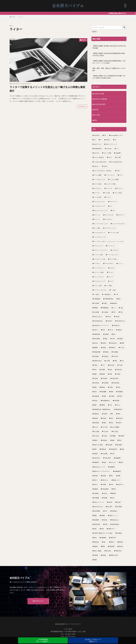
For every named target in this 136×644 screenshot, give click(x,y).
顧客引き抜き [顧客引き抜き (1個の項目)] (114, 555)
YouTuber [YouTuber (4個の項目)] (109, 149)
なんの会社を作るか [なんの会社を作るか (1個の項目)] (117, 162)
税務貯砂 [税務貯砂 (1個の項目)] (97, 462)
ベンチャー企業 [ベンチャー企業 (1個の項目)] (98, 255)
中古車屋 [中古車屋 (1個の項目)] (97, 303)
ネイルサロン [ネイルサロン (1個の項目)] (109, 219)
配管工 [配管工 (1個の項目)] (113, 542)
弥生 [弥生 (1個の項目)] (119, 387)
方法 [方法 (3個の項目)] (111, 405)
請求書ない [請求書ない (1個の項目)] (115, 511)
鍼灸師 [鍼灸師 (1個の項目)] (96, 546)
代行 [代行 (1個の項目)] (114, 312)
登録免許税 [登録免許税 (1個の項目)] (114, 449)
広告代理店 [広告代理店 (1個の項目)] (116, 383)
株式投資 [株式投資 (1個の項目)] (97, 423)
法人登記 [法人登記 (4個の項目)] (116, 431)
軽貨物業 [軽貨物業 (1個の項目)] (104, 538)
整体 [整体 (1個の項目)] (95, 405)
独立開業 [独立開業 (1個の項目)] (119, 445)
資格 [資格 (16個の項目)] (106, 524)
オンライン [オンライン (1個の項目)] (120, 188)
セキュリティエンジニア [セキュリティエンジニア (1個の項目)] (101, 210)
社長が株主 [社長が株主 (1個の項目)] (108, 458)
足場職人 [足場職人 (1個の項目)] (120, 533)
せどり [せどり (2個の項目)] (110, 157)
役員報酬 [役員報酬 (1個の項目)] (104, 392)
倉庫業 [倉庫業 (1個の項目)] (107, 334)
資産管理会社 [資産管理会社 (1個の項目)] (116, 524)
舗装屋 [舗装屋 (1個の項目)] (96, 489)
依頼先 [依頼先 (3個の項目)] (120, 330)
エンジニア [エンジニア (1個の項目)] (109, 188)
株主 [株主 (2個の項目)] (112, 418)
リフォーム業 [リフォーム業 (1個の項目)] (98, 286)
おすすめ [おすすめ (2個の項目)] (97, 153)
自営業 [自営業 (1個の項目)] (104, 484)
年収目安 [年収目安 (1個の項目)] (105, 378)
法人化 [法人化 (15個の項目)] (96, 427)
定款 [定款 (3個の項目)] (111, 370)
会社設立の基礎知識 (101, 99)
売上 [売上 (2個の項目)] (123, 361)
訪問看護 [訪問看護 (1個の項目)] (97, 498)
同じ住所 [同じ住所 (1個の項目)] (116, 356)
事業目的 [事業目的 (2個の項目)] (114, 303)
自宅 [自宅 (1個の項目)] (112, 484)
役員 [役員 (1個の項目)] (95, 392)
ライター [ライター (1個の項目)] (111, 272)
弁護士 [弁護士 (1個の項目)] (111, 387)
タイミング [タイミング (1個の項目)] (97, 215)
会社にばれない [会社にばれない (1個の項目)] (98, 317)
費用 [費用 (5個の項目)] (95, 515)
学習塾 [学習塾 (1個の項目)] (103, 370)
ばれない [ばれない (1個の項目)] (97, 166)
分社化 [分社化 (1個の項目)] (96, 343)
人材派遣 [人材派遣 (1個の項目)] (97, 312)
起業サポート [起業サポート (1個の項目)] (112, 529)
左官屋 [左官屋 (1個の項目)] (96, 378)
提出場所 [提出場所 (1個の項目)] (117, 401)
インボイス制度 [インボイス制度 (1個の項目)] (114, 179)
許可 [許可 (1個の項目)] (106, 511)
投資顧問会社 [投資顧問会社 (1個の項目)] (106, 401)
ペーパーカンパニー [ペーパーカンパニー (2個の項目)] (113, 255)
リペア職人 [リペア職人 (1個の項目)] (109, 286)
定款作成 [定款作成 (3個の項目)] (119, 370)
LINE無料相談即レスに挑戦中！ (43, 640)
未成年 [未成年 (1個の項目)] (105, 414)
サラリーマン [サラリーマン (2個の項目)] (113, 202)
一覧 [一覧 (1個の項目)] (117, 294)
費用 (96, 120)
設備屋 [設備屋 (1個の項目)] (105, 498)
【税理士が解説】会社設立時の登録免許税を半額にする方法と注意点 (109, 54)
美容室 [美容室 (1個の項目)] (96, 476)
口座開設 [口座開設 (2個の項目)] (116, 352)
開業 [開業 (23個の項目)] (104, 546)
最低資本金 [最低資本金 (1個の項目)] (119, 409)
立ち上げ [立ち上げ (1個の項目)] (113, 462)
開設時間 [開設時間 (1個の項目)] (112, 546)
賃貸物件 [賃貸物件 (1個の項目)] (97, 520)
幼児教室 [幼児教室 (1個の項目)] (106, 383)
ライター (21, 17)
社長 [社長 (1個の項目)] (113, 454)
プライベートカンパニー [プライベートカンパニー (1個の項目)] (101, 250)
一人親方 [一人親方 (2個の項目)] (97, 294)
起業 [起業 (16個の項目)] (102, 529)
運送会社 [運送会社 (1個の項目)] (97, 542)
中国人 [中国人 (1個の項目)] (105, 303)
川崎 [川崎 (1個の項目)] (111, 374)
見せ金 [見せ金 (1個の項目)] (105, 493)
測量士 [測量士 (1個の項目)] (96, 440)
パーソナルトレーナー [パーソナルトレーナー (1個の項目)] (100, 237)
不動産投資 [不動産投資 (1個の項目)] (97, 299)
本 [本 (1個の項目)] (113, 414)
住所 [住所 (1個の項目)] (104, 330)
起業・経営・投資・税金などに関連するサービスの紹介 (109, 69)
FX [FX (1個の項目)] (95, 140)
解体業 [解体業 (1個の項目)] (114, 493)
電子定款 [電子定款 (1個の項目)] (109, 551)
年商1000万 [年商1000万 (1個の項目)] (115, 378)
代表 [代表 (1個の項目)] (121, 312)
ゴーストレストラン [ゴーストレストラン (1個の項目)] (100, 202)
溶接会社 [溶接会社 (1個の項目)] (105, 440)
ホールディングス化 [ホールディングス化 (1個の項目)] (100, 259)
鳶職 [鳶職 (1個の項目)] (95, 560)
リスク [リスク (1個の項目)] (112, 281)
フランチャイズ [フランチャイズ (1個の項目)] (98, 246)
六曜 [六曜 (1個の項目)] (113, 339)
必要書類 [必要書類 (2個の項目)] (120, 392)
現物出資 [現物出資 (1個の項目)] (104, 449)
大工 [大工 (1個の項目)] (104, 365)
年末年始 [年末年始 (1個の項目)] (97, 383)
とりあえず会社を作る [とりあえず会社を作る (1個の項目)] (100, 162)
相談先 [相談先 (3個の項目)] (96, 454)
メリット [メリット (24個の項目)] (121, 264)
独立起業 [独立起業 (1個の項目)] (110, 445)
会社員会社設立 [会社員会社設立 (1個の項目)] (98, 321)
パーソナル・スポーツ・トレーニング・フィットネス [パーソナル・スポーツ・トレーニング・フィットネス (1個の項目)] (109, 241)
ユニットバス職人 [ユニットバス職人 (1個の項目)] (99, 272)
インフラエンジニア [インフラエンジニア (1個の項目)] (100, 179)
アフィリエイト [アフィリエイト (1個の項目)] (110, 175)
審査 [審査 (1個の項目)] (95, 374)
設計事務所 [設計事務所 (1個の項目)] (97, 511)
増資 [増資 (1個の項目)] (116, 361)
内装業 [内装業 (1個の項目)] (121, 339)
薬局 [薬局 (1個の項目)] (114, 489)
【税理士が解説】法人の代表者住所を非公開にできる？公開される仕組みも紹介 (109, 77)
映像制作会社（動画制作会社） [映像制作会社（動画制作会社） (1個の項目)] (103, 409)
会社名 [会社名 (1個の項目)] (109, 317)
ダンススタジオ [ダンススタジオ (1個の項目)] (109, 215)
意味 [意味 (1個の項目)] (105, 396)
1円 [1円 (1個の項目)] (105, 135)
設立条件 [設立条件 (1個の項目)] (110, 507)
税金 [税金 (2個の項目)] (105, 462)
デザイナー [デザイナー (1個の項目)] (121, 215)
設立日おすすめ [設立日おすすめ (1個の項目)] (98, 507)
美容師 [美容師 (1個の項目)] (104, 476)
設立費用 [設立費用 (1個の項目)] (119, 507)
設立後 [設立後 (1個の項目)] (119, 502)
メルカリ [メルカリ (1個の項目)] (112, 268)
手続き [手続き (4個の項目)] (96, 401)
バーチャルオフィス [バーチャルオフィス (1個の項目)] (100, 233)
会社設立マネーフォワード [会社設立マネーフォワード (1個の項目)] (101, 325)
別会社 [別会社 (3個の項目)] (104, 343)
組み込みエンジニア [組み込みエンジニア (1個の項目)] (100, 467)
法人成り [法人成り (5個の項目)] (106, 431)
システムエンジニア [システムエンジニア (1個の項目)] (100, 206)
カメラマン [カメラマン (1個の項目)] (97, 193)
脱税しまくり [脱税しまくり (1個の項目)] (117, 480)
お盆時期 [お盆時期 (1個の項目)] (118, 153)
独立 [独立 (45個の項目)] (120, 440)
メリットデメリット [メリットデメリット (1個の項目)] (100, 268)
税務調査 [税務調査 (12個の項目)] (118, 458)
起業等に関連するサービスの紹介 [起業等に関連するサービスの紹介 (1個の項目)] (103, 533)
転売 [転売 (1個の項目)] (95, 538)
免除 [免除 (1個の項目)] (106, 339)
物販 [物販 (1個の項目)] (113, 440)
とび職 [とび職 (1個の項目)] (119, 157)
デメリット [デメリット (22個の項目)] (97, 219)
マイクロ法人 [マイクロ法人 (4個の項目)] (113, 259)
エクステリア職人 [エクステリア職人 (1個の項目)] (111, 184)
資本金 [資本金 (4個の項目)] (105, 520)
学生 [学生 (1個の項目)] (95, 370)
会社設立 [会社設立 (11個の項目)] (110, 321)
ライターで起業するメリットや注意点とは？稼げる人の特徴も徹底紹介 (47, 89)
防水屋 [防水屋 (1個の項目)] (121, 546)
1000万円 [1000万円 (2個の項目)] (97, 135)
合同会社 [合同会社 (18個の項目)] (106, 356)
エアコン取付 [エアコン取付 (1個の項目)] (98, 184)
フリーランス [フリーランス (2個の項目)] (111, 246)
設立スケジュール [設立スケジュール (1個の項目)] (99, 502)
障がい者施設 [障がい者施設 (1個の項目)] (98, 551)
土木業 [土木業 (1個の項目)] (108, 361)
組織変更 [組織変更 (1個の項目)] (112, 467)
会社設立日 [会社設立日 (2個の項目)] (117, 325)
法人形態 (97, 115)
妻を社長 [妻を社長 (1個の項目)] (112, 365)
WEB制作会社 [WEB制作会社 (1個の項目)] (98, 149)
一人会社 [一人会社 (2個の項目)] (113, 290)
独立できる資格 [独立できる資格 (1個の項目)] (98, 445)
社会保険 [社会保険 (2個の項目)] (105, 454)
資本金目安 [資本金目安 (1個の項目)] (97, 524)
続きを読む (82, 106)
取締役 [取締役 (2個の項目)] (107, 352)
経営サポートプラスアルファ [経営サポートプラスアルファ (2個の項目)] (102, 471)
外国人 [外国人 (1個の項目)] (96, 365)
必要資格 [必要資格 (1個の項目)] (97, 396)
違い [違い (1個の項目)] (105, 542)
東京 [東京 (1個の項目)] (119, 414)
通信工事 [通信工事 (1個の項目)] (113, 538)
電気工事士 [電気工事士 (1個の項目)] (119, 551)
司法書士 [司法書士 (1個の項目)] (97, 356)
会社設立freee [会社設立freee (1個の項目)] (121, 321)
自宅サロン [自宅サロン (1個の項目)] (121, 484)
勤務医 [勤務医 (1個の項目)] (96, 348)
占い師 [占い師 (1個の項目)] (122, 348)
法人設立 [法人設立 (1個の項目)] (97, 436)
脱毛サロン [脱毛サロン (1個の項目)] (105, 480)
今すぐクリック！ (38, 603)
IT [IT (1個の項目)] (101, 140)
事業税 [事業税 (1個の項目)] (96, 308)
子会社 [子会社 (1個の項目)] (121, 365)
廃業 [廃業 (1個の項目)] (95, 387)
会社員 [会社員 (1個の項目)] (117, 317)
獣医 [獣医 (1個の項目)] (95, 449)
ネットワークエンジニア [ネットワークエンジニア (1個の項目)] (101, 224)
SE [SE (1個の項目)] (115, 140)
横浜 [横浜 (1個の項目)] (105, 423)
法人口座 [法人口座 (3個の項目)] (105, 427)
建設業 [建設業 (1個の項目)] (103, 387)
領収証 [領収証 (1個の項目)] (104, 555)
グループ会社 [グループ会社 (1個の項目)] (118, 193)
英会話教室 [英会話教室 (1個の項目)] (105, 489)
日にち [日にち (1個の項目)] (118, 405)
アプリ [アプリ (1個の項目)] (121, 175)
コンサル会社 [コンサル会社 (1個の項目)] (98, 197)
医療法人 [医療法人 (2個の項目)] (113, 348)
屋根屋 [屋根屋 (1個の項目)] (103, 374)
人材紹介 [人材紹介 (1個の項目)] (106, 312)
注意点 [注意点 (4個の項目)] (105, 436)
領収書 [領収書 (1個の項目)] (96, 555)
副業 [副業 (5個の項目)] (123, 343)
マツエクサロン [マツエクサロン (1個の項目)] (109, 264)
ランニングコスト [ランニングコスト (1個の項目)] (99, 277)
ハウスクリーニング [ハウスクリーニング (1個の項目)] (110, 228)
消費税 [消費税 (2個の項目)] (114, 436)
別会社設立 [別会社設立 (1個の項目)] (114, 343)
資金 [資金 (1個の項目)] (95, 529)
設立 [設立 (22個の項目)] (113, 498)
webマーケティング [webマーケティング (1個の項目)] (111, 144)
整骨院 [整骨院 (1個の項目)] (103, 405)
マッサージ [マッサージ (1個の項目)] (97, 264)
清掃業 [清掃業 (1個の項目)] (122, 436)
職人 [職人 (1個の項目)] (112, 476)
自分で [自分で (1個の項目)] (96, 484)
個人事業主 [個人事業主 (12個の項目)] (97, 339)
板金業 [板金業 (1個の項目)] (104, 418)
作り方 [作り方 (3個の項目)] (111, 330)
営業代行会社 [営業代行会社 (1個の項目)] (98, 361)
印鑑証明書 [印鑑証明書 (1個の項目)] (97, 352)
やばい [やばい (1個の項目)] (119, 171)
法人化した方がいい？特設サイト (93, 640)
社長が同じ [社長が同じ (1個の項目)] (97, 458)
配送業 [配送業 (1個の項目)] (121, 542)
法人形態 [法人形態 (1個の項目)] (97, 431)
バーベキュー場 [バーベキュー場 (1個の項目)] (114, 233)
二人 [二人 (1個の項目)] (114, 308)
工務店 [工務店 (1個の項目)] (118, 374)
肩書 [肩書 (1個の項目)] (119, 476)
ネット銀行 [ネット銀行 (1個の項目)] (97, 228)
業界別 (84, 40)
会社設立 (94, 32)
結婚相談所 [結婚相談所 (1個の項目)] (118, 471)
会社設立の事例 (99, 94)
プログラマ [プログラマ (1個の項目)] (115, 250)
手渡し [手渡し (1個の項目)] (121, 396)
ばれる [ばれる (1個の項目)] (105, 166)
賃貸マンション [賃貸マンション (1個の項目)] (114, 515)
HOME (13, 17)
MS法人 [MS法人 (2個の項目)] (108, 140)
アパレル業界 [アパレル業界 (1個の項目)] (98, 175)
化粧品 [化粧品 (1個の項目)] (104, 348)
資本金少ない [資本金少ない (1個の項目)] (116, 520)
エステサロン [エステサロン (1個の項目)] (98, 188)
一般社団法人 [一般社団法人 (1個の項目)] (107, 294)
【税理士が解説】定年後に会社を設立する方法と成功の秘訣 (109, 47)
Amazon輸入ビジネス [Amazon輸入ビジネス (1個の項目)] (117, 135)
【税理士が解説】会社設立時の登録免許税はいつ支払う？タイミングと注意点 (109, 62)
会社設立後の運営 (100, 104)
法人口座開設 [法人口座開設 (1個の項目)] (116, 427)
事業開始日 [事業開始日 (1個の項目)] (105, 308)
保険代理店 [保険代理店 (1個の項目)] (97, 334)
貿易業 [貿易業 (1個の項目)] (103, 515)
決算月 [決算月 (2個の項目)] (120, 423)
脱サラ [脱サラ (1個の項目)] (96, 480)
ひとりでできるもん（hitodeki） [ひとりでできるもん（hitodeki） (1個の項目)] (103, 171)
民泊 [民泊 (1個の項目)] (112, 423)
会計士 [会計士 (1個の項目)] (96, 330)
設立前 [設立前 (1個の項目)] (110, 502)
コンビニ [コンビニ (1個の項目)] (109, 197)
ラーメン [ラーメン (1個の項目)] (111, 277)
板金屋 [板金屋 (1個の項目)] (96, 418)
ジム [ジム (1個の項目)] (111, 206)
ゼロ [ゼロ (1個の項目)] (113, 210)
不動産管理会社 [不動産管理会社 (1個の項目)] (109, 299)
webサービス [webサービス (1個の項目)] (98, 144)
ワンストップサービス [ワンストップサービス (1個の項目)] (100, 290)
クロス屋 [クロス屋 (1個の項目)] (107, 193)
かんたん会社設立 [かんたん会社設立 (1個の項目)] (99, 157)
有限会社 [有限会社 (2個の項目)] (97, 414)
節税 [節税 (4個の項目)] (121, 462)
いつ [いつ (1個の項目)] (117, 149)
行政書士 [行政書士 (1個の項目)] (97, 493)
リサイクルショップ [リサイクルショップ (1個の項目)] (100, 281)
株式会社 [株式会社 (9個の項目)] (120, 418)
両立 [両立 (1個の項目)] (119, 299)
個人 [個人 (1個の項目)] (114, 334)
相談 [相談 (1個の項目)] (123, 449)
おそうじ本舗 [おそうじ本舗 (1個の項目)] (107, 153)
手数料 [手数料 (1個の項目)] (113, 396)
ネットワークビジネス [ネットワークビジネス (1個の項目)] (118, 224)
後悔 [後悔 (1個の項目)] (112, 392)
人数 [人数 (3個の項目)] (121, 308)
